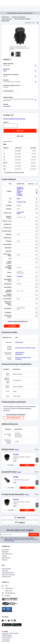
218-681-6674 (7, 591)
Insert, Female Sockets (20, 213)
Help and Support (6, 569)
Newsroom (5, 560)
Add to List (20, 136)
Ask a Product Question (13, 418)
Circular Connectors (7, 19)
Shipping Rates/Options (8, 573)
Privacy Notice (10, 541)
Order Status (5, 571)
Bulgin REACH (19, 354)
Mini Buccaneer (19, 342)
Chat (5, 586)
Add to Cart (20, 131)
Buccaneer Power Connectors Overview (25, 348)
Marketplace (5, 552)
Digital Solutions (6, 558)
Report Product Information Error (18, 321)
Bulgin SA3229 (5, 21)
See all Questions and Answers (16, 415)
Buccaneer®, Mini (21, 202)
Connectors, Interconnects (19, 17)
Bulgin (5, 71)
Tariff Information (6, 577)
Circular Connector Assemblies (22, 19)
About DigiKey (6, 550)
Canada (5, 631)
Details (27, 465)
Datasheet (7, 106)
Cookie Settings (6, 641)
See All (17, 450)
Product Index (5, 17)
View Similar (12, 326)
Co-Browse (6, 596)
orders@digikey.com (9, 593)
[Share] (37, 23)
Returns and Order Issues (8, 575)
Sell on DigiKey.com (7, 554)
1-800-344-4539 (8, 589)
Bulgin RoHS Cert (20, 353)
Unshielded (20, 276)
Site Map (4, 556)
